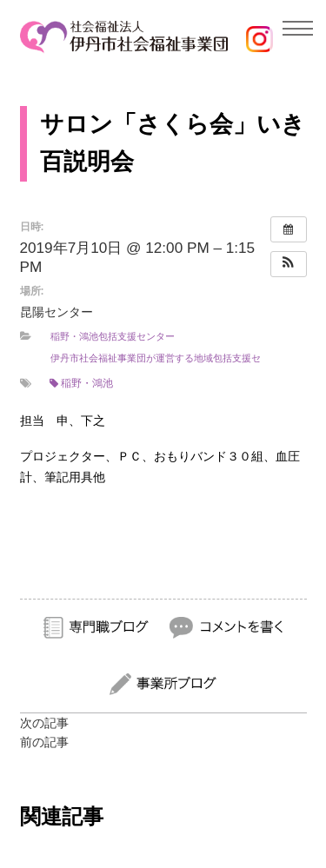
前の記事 (44, 742)
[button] (289, 264)
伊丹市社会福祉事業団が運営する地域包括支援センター (170, 358)
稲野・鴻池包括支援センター (113, 336)
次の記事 (44, 723)
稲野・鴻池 (81, 383)
